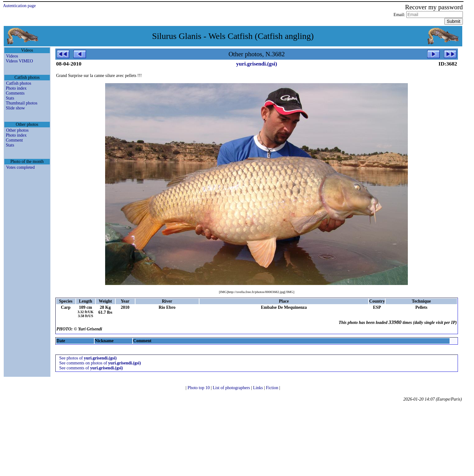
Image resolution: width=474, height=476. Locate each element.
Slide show (15, 108)
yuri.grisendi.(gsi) (257, 64)
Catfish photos (19, 83)
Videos (12, 56)
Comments (15, 93)
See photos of (88, 358)
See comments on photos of (100, 363)
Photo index (16, 88)
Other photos (17, 130)
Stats (10, 98)
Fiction (273, 388)
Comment (14, 140)
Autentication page (19, 6)
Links (258, 388)
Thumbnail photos (22, 103)
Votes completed (21, 167)
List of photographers (232, 388)
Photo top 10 (199, 388)
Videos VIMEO (19, 61)
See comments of (91, 368)
